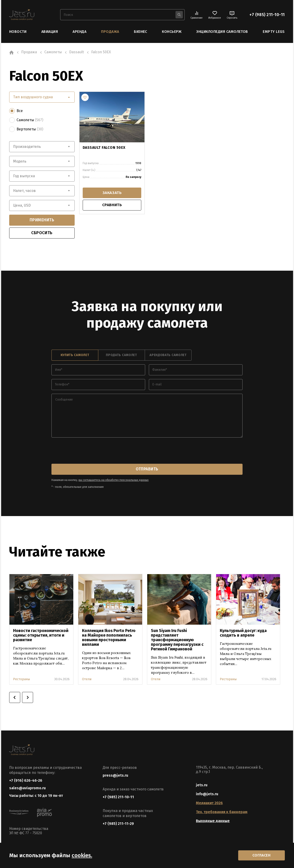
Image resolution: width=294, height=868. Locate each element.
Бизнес (141, 32)
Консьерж (172, 32)
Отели (87, 679)
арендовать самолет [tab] (168, 355)
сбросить (42, 233)
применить (42, 220)
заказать (112, 193)
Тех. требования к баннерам (222, 812)
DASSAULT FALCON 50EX (104, 147)
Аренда (79, 32)
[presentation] (86, 451)
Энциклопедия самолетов (222, 32)
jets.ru (202, 785)
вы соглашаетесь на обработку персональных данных (114, 480)
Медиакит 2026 (209, 803)
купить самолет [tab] (75, 355)
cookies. (82, 855)
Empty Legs (274, 32)
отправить (147, 469)
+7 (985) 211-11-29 (118, 823)
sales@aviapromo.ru (27, 788)
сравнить (112, 206)
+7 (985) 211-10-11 (267, 15)
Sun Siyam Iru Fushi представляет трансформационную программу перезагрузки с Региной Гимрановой (177, 640)
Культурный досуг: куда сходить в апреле (243, 633)
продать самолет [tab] (122, 355)
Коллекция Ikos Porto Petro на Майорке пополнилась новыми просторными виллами (109, 637)
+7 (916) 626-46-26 (26, 780)
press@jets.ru (115, 775)
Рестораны (21, 679)
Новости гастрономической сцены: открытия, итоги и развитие (41, 635)
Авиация (50, 32)
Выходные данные (213, 821)
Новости (18, 32)
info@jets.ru (207, 794)
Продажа (110, 32)
